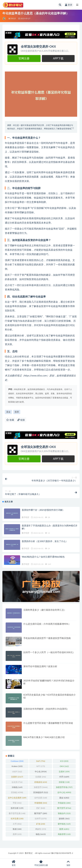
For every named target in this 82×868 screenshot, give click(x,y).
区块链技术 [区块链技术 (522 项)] (41, 792)
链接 (21, 420)
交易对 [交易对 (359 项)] (64, 772)
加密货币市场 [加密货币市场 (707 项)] (64, 787)
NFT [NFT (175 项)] (41, 766)
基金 (8, 412)
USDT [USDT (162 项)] (17, 772)
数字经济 (12, 18)
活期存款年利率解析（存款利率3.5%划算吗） (46, 709)
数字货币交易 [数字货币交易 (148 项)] (17, 813)
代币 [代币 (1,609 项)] (64, 777)
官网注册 (24, 58)
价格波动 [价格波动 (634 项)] (41, 782)
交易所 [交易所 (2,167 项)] (17, 777)
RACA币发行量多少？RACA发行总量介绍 (44, 737)
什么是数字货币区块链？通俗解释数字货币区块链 (48, 723)
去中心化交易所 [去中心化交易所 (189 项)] (17, 798)
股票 (17, 412)
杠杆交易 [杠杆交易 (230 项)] (17, 819)
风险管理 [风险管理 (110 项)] (64, 834)
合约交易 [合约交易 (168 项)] (41, 798)
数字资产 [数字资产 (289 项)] (41, 813)
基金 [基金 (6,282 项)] (64, 798)
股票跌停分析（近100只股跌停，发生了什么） (45, 541)
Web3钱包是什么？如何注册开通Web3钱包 (43, 557)
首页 (14, 863)
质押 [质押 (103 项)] (17, 834)
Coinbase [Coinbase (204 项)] (17, 761)
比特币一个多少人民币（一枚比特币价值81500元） (49, 652)
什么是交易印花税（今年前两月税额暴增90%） (47, 624)
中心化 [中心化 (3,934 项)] (41, 772)
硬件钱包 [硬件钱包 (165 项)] (64, 824)
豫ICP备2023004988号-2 (62, 853)
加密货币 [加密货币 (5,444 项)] (41, 787)
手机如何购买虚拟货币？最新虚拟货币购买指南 (47, 638)
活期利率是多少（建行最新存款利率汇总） (45, 610)
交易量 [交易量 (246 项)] (41, 777)
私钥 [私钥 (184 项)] (17, 829)
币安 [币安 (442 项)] (17, 803)
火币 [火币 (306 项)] (17, 824)
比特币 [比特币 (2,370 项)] (41, 819)
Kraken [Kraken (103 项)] (17, 766)
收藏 (10, 420)
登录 (69, 5)
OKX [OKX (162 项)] (64, 766)
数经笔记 (29, 853)
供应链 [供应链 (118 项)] (64, 782)
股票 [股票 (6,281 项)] (64, 829)
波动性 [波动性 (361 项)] (64, 819)
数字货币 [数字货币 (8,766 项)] (64, 808)
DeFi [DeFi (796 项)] (41, 761)
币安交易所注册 (41, 863)
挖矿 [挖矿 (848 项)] (41, 808)
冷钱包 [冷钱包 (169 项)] (17, 787)
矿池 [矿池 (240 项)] (41, 824)
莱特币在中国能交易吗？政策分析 (40, 666)
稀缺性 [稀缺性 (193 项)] (41, 829)
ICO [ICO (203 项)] (64, 761)
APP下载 (58, 58)
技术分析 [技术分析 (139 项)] (17, 808)
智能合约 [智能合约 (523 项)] (64, 813)
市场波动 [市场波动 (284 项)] (64, 803)
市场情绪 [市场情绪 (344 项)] (41, 803)
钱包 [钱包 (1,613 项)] (41, 834)
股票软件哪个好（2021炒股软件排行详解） (43, 510)
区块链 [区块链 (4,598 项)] (17, 792)
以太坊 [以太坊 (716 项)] (17, 782)
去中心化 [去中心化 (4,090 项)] (64, 792)
